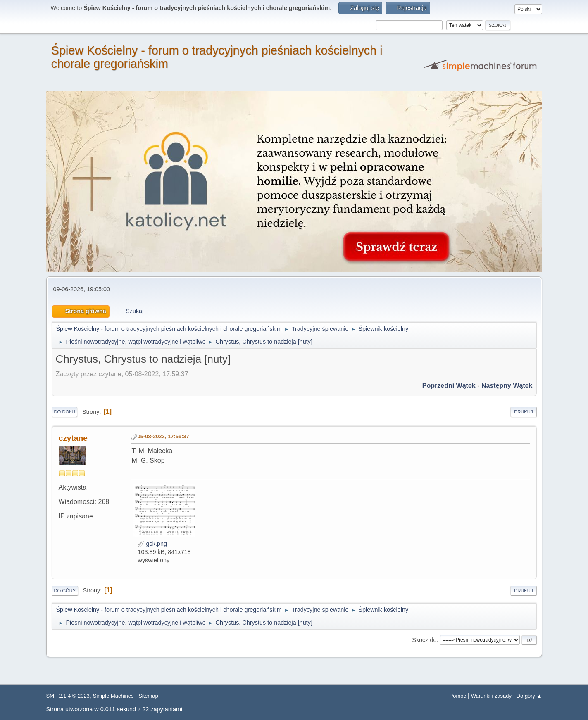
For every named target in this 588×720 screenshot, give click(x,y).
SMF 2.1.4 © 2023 (68, 696)
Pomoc (458, 696)
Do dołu (65, 412)
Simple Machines (113, 696)
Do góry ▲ (529, 696)
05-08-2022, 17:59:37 (163, 436)
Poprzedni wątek (449, 386)
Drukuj (523, 412)
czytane (73, 438)
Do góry (65, 591)
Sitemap (148, 696)
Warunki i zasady (491, 696)
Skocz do (424, 640)
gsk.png (152, 544)
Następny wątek (507, 386)
